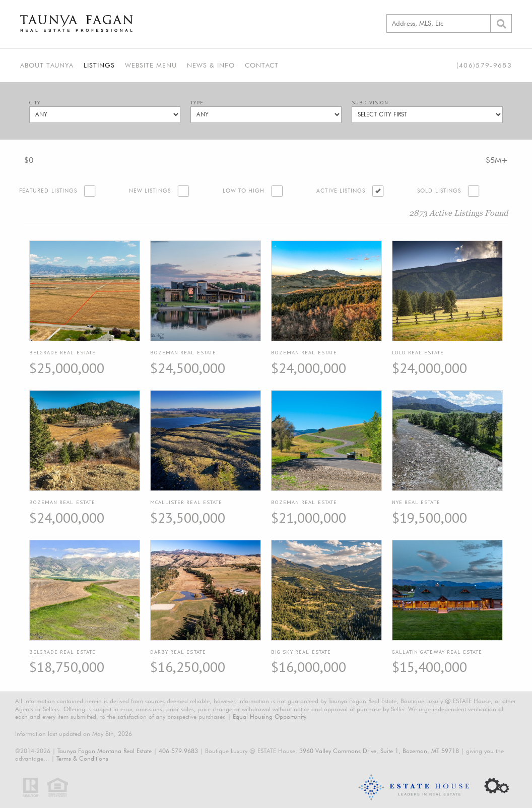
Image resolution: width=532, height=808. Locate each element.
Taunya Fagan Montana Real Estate (105, 751)
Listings (99, 65)
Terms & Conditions (82, 758)
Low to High (244, 191)
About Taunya (47, 65)
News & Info (211, 65)
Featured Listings (48, 191)
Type (197, 103)
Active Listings (341, 191)
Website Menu (151, 65)
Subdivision (370, 103)
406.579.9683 (178, 751)
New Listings (150, 191)
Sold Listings (439, 191)
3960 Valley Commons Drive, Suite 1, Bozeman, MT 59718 (379, 751)
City (35, 103)
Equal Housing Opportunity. (270, 717)
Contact (262, 65)
